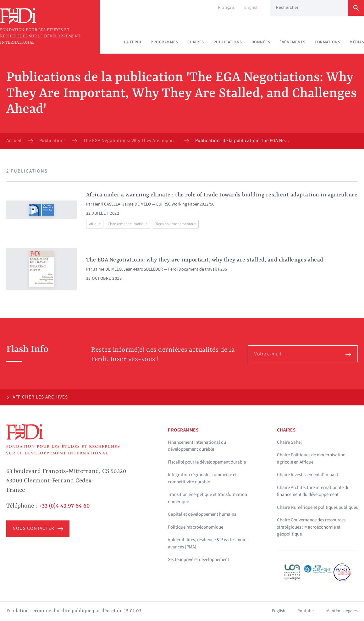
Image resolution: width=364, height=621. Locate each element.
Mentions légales (342, 611)
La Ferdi (132, 42)
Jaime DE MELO (137, 204)
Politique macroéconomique (196, 527)
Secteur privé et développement (199, 560)
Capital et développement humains (202, 514)
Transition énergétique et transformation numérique (207, 498)
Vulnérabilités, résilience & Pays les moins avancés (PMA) (208, 543)
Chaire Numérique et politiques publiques (317, 507)
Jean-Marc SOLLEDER (143, 269)
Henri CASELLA (107, 204)
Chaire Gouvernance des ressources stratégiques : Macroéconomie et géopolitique (311, 527)
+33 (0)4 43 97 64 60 (64, 506)
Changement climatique (128, 224)
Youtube (306, 611)
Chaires (196, 42)
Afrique (95, 224)
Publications (228, 42)
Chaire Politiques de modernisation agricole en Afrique (311, 459)
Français (226, 8)
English (252, 8)
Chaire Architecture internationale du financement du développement (313, 491)
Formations (327, 42)
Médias (357, 42)
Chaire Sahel (289, 442)
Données (261, 42)
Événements (292, 42)
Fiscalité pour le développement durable (207, 462)
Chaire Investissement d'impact (308, 475)
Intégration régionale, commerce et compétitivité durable (202, 478)
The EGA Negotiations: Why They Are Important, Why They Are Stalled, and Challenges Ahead (130, 141)
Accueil (14, 141)
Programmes (164, 42)
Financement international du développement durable (197, 446)
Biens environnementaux (175, 224)
